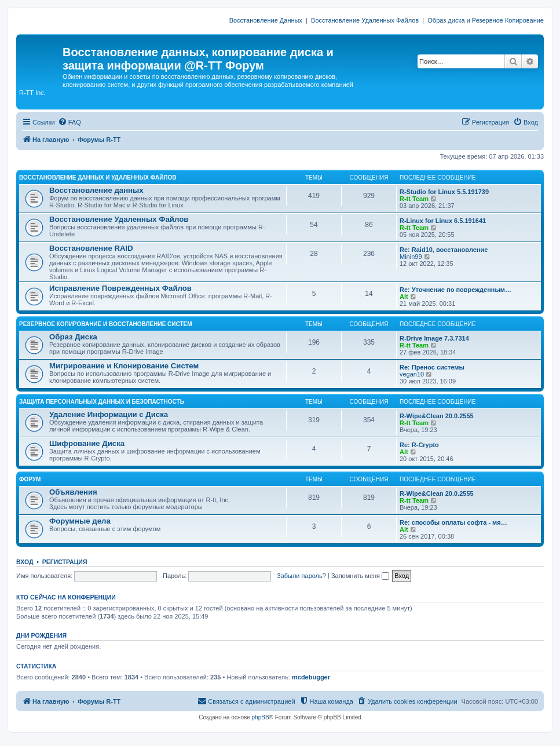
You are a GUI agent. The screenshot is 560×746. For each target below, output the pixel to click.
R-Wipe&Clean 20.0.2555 (437, 416)
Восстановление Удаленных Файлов (365, 20)
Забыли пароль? (301, 576)
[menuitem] (69, 122)
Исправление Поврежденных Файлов (120, 288)
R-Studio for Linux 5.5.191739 (444, 192)
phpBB (261, 717)
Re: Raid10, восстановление (444, 250)
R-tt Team (414, 199)
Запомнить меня (360, 576)
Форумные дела (80, 521)
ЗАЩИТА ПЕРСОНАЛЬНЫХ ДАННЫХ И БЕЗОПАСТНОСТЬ (102, 402)
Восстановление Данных (266, 20)
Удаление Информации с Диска (109, 414)
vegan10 (412, 374)
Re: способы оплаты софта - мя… (453, 522)
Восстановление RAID (91, 248)
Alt (404, 297)
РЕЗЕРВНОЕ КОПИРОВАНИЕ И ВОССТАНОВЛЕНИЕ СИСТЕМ (106, 324)
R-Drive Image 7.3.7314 (434, 338)
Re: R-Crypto (419, 445)
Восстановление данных (96, 190)
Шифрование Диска (87, 443)
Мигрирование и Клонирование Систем (124, 366)
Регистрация (65, 562)
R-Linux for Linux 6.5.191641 (443, 221)
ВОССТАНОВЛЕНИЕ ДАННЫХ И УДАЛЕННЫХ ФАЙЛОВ (98, 178)
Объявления (73, 492)
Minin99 (411, 257)
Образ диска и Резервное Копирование (486, 20)
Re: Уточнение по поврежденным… (455, 290)
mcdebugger (311, 677)
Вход (25, 562)
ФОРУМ (30, 479)
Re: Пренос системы (432, 367)
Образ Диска (73, 337)
